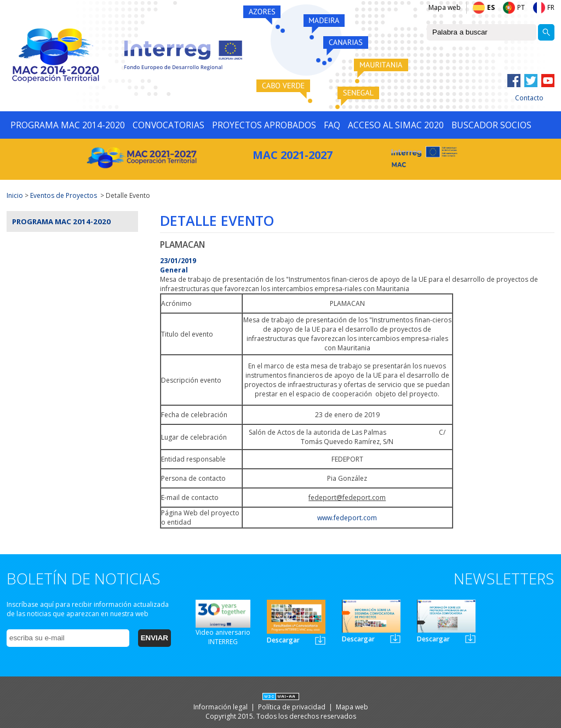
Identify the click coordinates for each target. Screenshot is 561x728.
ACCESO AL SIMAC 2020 (396, 125)
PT (521, 7)
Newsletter (320, 640)
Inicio (15, 195)
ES (491, 7)
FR (551, 7)
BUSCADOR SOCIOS (491, 125)
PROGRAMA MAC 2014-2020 (68, 125)
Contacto (529, 98)
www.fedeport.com (347, 518)
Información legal (221, 707)
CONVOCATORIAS (168, 125)
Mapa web (445, 7)
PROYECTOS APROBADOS (264, 125)
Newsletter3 (470, 638)
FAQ (332, 125)
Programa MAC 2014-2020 (61, 221)
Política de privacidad (293, 707)
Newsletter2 (395, 638)
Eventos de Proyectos (64, 195)
